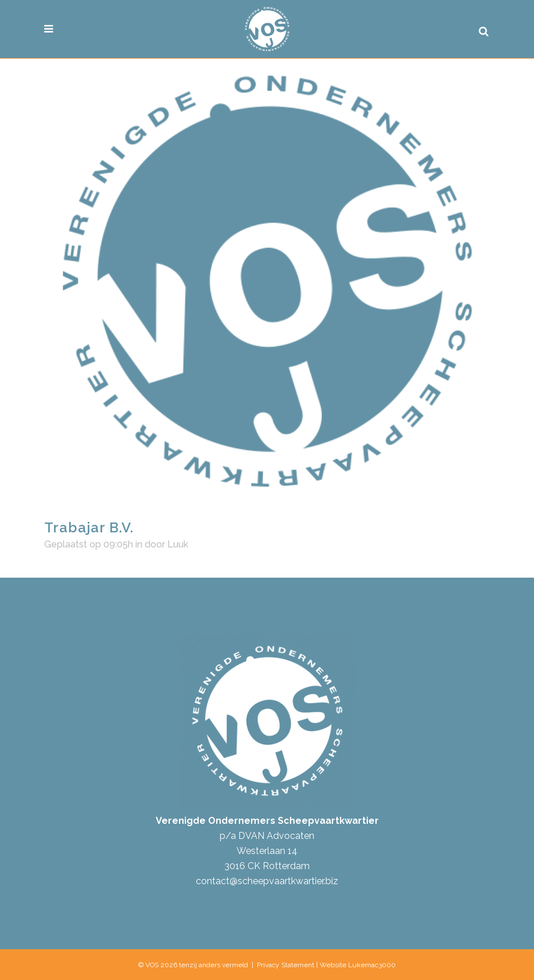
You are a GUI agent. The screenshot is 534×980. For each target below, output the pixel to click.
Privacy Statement (286, 965)
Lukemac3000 (372, 965)
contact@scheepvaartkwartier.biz (267, 881)
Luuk (178, 544)
